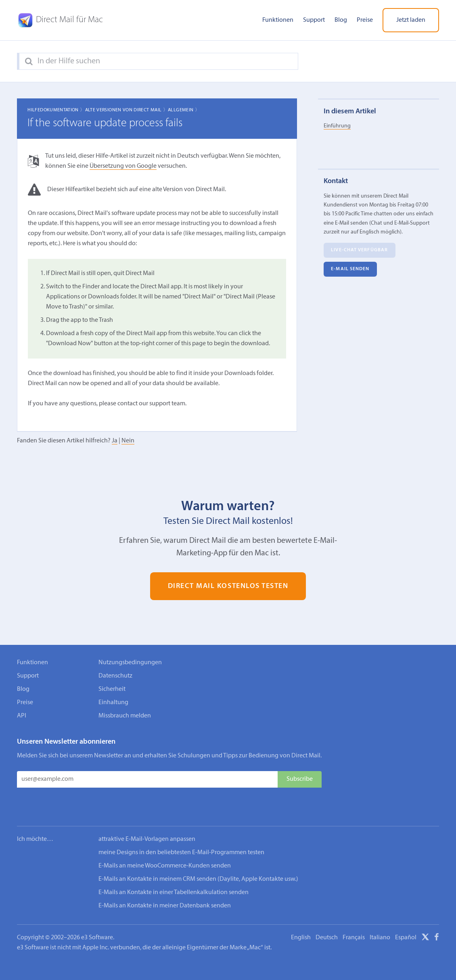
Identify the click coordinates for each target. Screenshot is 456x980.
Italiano (380, 913)
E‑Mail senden (350, 269)
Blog (341, 20)
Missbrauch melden (125, 716)
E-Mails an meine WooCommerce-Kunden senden (165, 841)
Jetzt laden (411, 20)
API (22, 716)
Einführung (337, 126)
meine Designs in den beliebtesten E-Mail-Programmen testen (181, 828)
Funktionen (278, 20)
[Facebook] (437, 914)
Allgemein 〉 (184, 110)
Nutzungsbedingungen (130, 663)
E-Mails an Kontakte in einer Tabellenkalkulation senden (174, 868)
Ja (115, 441)
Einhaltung (113, 703)
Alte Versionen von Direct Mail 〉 (127, 110)
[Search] (29, 62)
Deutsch (327, 913)
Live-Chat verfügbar (359, 250)
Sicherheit (112, 689)
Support (314, 20)
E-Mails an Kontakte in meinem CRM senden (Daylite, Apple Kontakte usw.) (198, 855)
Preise (365, 20)
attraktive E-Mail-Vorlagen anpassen (147, 815)
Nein (128, 441)
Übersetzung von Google (123, 166)
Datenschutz (115, 676)
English (301, 913)
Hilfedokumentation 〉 (56, 110)
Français (354, 913)
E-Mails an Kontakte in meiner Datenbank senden (165, 881)
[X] (425, 914)
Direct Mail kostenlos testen (228, 586)
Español (406, 913)
